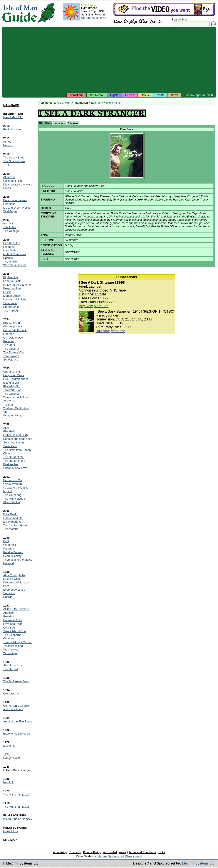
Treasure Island (13, 646)
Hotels (145, 95)
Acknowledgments (115, 852)
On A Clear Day (13, 338)
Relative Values (13, 552)
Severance (10, 303)
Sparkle (8, 258)
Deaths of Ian (12, 243)
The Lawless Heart (15, 525)
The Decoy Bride (14, 158)
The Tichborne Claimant (12, 637)
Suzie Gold (10, 446)
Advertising (60, 852)
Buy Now (86, 306)
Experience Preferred (17, 734)
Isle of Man (64, 103)
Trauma (8, 405)
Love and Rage (13, 624)
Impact (8, 491)
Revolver (9, 341)
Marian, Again (12, 296)
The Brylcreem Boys (16, 681)
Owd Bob (9, 628)
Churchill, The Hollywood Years (14, 373)
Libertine (9, 334)
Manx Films (113, 103)
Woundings (10, 653)
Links (162, 852)
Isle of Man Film (13, 117)
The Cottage (11, 231)
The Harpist (11, 669)
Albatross (9, 177)
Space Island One (14, 631)
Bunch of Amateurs (15, 200)
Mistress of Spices (15, 299)
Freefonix (9, 247)
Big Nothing (11, 277)
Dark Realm (11, 514)
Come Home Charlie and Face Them (16, 707)
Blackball (9, 431)
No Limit (8, 782)
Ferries (130, 95)
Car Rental (97, 95)
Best (6, 541)
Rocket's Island (13, 129)
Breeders (9, 616)
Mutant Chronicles (15, 254)
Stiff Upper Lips (13, 665)
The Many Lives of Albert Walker (15, 500)
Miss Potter (10, 250)
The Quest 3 (11, 349)
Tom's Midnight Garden (18, 642)
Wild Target (10, 211)
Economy (97, 103)
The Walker (10, 262)
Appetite (8, 613)
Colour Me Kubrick (15, 330)
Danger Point (12, 758)
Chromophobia (13, 326)
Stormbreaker (12, 307)
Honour (8, 145)
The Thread (11, 311)
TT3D (7, 165)
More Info (101, 306)
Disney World (134, 856)
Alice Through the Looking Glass (14, 577)
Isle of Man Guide (20, 13)
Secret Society (12, 556)
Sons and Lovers (14, 442)
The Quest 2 (11, 394)
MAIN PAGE (11, 105)
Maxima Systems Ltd (111, 856)
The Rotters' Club (14, 352)
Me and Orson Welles (17, 208)
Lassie (7, 292)
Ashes (7, 142)
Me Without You (13, 522)
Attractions (76, 95)
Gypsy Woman (13, 484)
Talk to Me (10, 227)
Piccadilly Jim (12, 386)
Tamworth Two (12, 390)
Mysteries (9, 746)
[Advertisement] (109, 60)
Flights (114, 95)
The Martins (11, 529)
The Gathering (12, 495)
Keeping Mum (12, 288)
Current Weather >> (94, 18)
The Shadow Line (14, 161)
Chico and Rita (13, 181)
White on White (13, 415)
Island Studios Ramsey (18, 819)
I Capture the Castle (16, 488)
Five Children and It (16, 379)
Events (160, 95)
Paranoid (9, 549)
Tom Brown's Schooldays (11, 358)
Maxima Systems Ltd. (199, 863)
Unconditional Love (15, 468)
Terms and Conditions (142, 852)
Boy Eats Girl (12, 323)
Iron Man (9, 223)
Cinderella (10, 545)
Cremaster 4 (11, 694)
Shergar (8, 597)
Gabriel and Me (13, 518)
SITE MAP (10, 840)
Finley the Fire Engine (17, 285)
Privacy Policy (92, 852)
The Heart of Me (13, 457)
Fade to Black (12, 281)
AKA (6, 428)
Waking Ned (11, 650)
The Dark (9, 345)
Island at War (12, 383)
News (175, 95)
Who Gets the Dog (15, 265)
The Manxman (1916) (17, 807)
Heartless (9, 204)
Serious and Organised (18, 439)
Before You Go (13, 480)
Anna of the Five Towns (18, 721)
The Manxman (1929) (17, 795)
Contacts (75, 852)
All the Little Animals (16, 609)
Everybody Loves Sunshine (14, 591)
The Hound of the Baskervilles (14, 463)
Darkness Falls (13, 620)
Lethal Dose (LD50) (16, 435)
